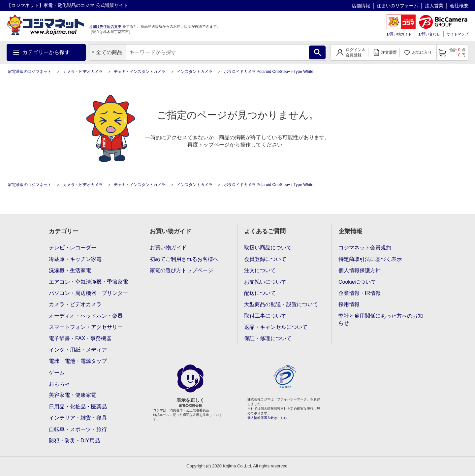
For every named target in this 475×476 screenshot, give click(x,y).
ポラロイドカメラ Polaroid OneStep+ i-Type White (269, 72)
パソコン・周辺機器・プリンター (88, 293)
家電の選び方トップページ (181, 270)
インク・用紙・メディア (78, 350)
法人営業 (434, 6)
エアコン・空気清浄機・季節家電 (88, 282)
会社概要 (459, 6)
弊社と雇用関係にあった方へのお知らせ (381, 319)
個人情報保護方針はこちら (267, 418)
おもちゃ (59, 384)
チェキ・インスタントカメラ (140, 72)
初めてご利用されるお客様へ (184, 259)
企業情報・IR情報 (360, 293)
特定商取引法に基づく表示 (370, 259)
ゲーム (57, 373)
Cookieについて (357, 282)
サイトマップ (458, 34)
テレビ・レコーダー (73, 248)
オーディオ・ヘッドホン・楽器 (86, 316)
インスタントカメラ (195, 72)
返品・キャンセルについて (276, 327)
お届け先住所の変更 (105, 26)
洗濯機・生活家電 (70, 270)
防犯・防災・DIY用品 (74, 441)
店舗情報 (361, 6)
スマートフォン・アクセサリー (86, 327)
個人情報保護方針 (360, 270)
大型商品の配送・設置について (281, 304)
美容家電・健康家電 (73, 395)
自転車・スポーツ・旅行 (78, 429)
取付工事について (265, 316)
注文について (260, 270)
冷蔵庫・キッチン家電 (75, 259)
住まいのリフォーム (397, 6)
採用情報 (349, 304)
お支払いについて (265, 282)
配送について (260, 293)
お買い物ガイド (399, 34)
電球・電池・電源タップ (78, 361)
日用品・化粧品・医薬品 (78, 407)
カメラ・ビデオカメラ (83, 72)
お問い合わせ (429, 34)
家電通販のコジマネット (30, 72)
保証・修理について (268, 338)
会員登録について (265, 259)
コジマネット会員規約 (365, 248)
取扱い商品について (268, 248)
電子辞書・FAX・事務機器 (80, 338)
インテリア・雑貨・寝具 (78, 418)
